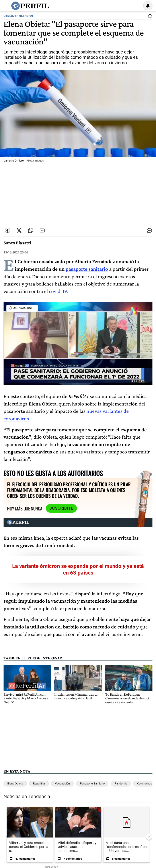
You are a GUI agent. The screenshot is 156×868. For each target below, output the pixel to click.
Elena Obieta (15, 783)
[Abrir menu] (7, 6)
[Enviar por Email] (42, 230)
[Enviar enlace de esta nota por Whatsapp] (31, 230)
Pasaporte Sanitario (92, 783)
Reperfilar (39, 783)
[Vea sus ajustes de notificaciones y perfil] (148, 6)
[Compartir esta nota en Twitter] (19, 230)
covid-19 (58, 291)
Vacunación (62, 783)
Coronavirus (145, 783)
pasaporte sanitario (87, 269)
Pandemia (121, 783)
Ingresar (136, 6)
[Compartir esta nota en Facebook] (8, 230)
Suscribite (61, 508)
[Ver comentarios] (149, 17)
